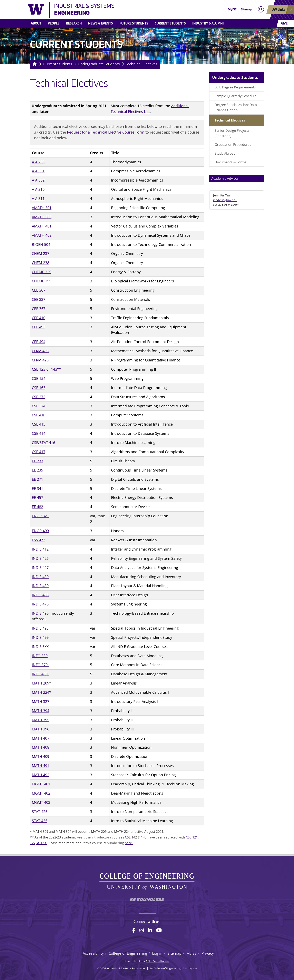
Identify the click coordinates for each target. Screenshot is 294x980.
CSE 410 (39, 415)
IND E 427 (40, 567)
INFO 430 (40, 674)
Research (74, 23)
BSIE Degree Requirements (235, 87)
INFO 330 (40, 656)
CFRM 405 (40, 351)
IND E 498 (40, 628)
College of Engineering (128, 953)
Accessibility (93, 953)
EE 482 (37, 507)
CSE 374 (39, 406)
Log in (157, 953)
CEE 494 (39, 342)
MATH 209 (41, 683)
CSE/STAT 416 (43, 443)
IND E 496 (40, 613)
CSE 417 (39, 452)
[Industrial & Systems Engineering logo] (117, 10)
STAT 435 (40, 821)
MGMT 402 (41, 793)
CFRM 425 (40, 360)
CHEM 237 (41, 253)
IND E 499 (40, 637)
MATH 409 (41, 756)
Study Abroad (225, 153)
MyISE (232, 9)
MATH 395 (41, 720)
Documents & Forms (231, 162)
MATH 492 (41, 775)
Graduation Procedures (233, 145)
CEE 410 (39, 318)
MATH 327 (41, 701)
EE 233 (37, 461)
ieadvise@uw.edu (225, 200)
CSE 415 (39, 424)
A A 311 (38, 198)
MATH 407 (41, 738)
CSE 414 (39, 433)
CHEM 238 (41, 263)
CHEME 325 (42, 272)
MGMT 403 (41, 802)
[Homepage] (34, 64)
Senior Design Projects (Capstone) (232, 133)
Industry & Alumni (208, 23)
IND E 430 (40, 577)
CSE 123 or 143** (47, 369)
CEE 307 (39, 290)
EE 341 (37, 488)
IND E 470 (40, 604)
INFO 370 (40, 665)
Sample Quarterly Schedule (236, 96)
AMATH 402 (42, 235)
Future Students (134, 23)
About (36, 23)
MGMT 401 (41, 784)
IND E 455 (40, 595)
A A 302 (38, 180)
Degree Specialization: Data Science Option (236, 107)
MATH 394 (41, 711)
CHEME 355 (42, 281)
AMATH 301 (42, 208)
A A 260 (38, 162)
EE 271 (37, 479)
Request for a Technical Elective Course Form (106, 132)
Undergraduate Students (99, 64)
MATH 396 (41, 729)
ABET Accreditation (157, 961)
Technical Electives (141, 64)
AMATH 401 (42, 226)
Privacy (208, 953)
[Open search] (261, 9)
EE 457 (37, 497)
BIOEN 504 (41, 244)
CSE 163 (39, 388)
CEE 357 (39, 309)
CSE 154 (39, 378)
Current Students (170, 23)
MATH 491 (41, 766)
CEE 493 (39, 327)
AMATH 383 (42, 217)
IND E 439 (40, 586)
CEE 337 (39, 299)
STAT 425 (40, 812)
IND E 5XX (40, 647)
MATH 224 (41, 692)
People (54, 23)
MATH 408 (41, 747)
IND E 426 (40, 558)
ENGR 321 (40, 516)
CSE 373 (39, 397)
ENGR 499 (40, 531)
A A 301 (38, 171)
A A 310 (38, 189)
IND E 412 (40, 549)
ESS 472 (38, 540)
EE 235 (37, 470)
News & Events (101, 23)
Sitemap (246, 9)
